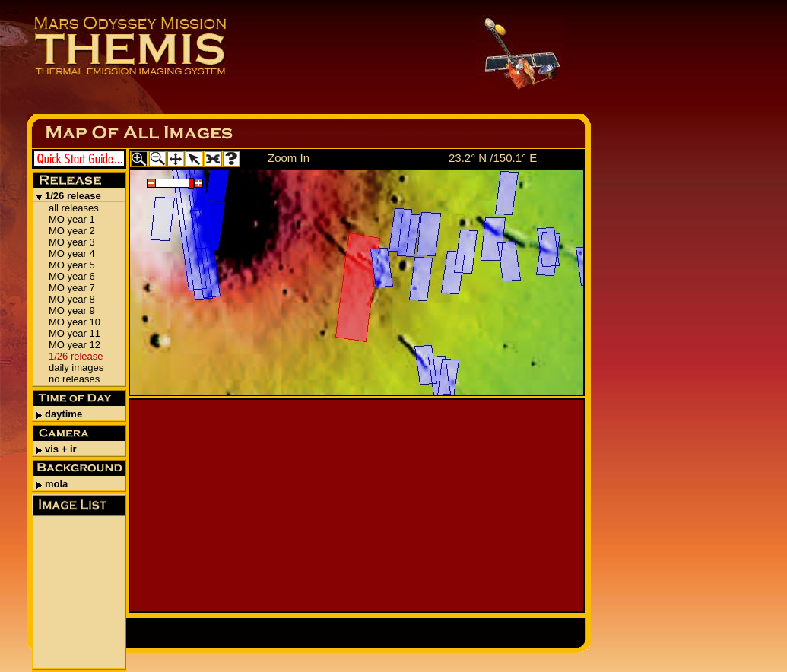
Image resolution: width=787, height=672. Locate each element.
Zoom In (289, 158)
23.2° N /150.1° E (493, 158)
